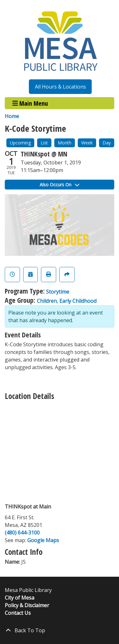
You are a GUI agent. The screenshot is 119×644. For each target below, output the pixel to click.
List (44, 143)
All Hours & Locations (60, 87)
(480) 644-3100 (22, 533)
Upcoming (20, 143)
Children (47, 301)
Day (107, 143)
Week (87, 143)
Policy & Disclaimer (27, 605)
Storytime (58, 292)
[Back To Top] (60, 630)
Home (12, 116)
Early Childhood (78, 301)
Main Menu (30, 103)
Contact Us (18, 613)
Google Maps (43, 540)
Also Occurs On (60, 185)
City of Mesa (20, 598)
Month (65, 143)
